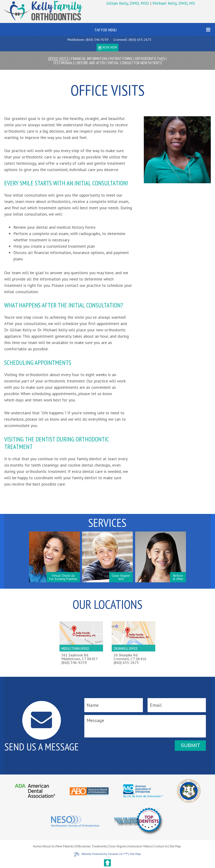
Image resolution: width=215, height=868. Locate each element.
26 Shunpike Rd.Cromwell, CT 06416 (130, 657)
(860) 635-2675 (140, 40)
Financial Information (89, 59)
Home (37, 846)
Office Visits (58, 59)
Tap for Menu (152, 30)
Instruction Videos (140, 846)
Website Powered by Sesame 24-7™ (101, 854)
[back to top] (107, 863)
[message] (145, 726)
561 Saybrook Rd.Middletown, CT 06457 (80, 657)
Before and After (91, 63)
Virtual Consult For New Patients (135, 63)
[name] (113, 705)
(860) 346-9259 (97, 40)
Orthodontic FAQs (150, 59)
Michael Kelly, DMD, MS (174, 3)
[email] (177, 705)
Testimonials (64, 63)
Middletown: (76, 40)
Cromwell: (120, 40)
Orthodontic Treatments (91, 846)
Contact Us (161, 846)
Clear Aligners (118, 846)
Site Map (175, 846)
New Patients (65, 846)
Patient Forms (121, 59)
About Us (49, 846)
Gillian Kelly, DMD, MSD (128, 3)
